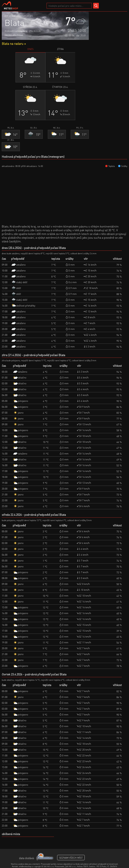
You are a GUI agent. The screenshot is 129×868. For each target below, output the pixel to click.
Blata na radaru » (14, 43)
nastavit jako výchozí (14, 35)
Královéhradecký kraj (16, 31)
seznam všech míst (71, 858)
